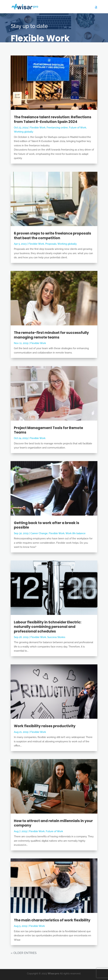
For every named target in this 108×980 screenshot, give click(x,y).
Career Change (39, 533)
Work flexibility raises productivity (45, 726)
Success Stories (56, 637)
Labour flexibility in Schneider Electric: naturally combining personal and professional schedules (48, 627)
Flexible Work (38, 128)
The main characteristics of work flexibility (52, 920)
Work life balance (76, 533)
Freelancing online (57, 128)
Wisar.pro (53, 974)
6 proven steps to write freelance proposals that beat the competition (53, 236)
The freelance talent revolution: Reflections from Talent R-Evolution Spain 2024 (53, 119)
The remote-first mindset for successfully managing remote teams (51, 335)
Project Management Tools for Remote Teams (48, 430)
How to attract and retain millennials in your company (53, 823)
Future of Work (78, 128)
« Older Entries (24, 953)
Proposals (51, 244)
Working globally (24, 132)
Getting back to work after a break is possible (47, 525)
